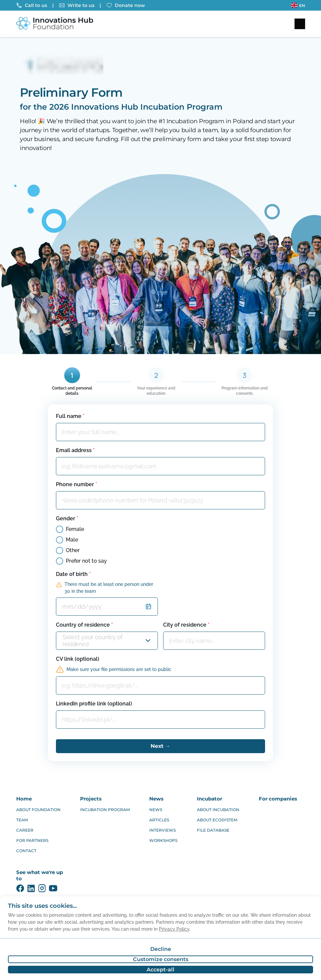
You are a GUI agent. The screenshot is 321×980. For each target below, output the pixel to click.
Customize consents (161, 959)
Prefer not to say (81, 561)
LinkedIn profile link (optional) (94, 704)
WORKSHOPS (163, 840)
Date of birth (73, 574)
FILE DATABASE (213, 830)
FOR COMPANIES (278, 799)
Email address (75, 450)
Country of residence (84, 625)
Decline (161, 949)
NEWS (156, 799)
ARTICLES (159, 820)
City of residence (186, 625)
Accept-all (160, 970)
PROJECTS (91, 799)
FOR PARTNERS (32, 840)
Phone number (76, 484)
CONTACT (26, 851)
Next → (160, 746)
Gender (67, 518)
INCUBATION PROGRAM (105, 810)
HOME (24, 799)
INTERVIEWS (162, 830)
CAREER (25, 830)
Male (67, 540)
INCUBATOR (209, 799)
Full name (70, 416)
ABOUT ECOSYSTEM (217, 820)
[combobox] (63, 641)
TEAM (22, 820)
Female (70, 529)
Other (68, 550)
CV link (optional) (78, 659)
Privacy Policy (174, 929)
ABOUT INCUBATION (218, 810)
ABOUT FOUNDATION (38, 810)
